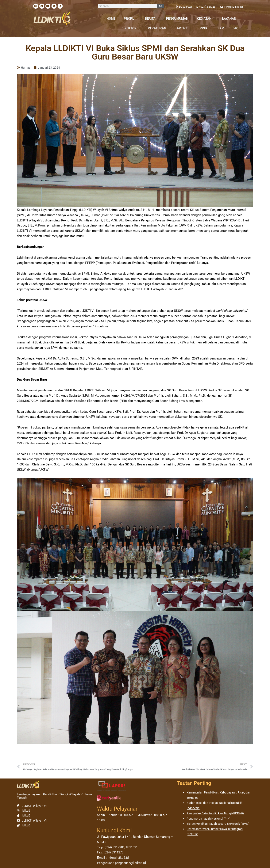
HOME (111, 19)
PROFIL (130, 19)
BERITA (151, 19)
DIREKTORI (130, 28)
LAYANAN (230, 19)
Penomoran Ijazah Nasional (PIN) (210, 819)
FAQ (236, 28)
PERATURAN (158, 28)
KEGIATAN (205, 19)
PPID (204, 28)
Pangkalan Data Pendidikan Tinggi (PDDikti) (217, 814)
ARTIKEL (184, 28)
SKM (221, 28)
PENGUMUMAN (177, 19)
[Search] (161, 6)
